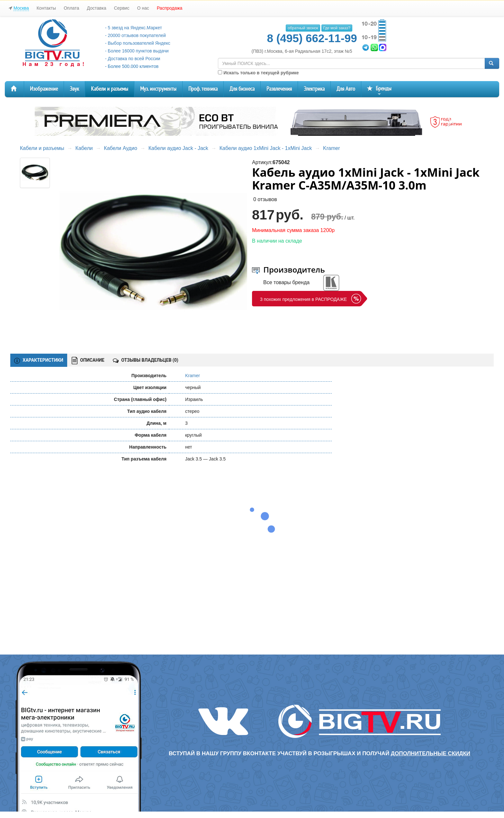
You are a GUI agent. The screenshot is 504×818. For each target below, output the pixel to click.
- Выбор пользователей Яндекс (138, 43)
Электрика (314, 89)
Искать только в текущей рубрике (258, 73)
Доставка (96, 8)
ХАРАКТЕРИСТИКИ (39, 360)
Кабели (84, 148)
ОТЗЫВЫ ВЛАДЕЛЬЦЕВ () (146, 360)
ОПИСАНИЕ (88, 361)
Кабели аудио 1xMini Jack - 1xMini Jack (266, 148)
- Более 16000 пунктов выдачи (137, 51)
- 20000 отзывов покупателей (135, 35)
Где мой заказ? (337, 28)
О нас (143, 8)
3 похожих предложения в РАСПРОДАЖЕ (303, 299)
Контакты (46, 8)
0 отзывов (265, 199)
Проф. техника (203, 89)
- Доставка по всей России (133, 59)
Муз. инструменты (158, 89)
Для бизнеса (242, 89)
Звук (74, 89)
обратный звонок (303, 28)
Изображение (44, 89)
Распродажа (170, 8)
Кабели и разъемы (110, 89)
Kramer (331, 148)
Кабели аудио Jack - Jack (178, 148)
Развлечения (279, 89)
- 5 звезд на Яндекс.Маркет (134, 28)
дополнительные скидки (431, 753)
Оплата (71, 8)
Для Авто (346, 89)
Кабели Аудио (120, 148)
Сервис (122, 8)
